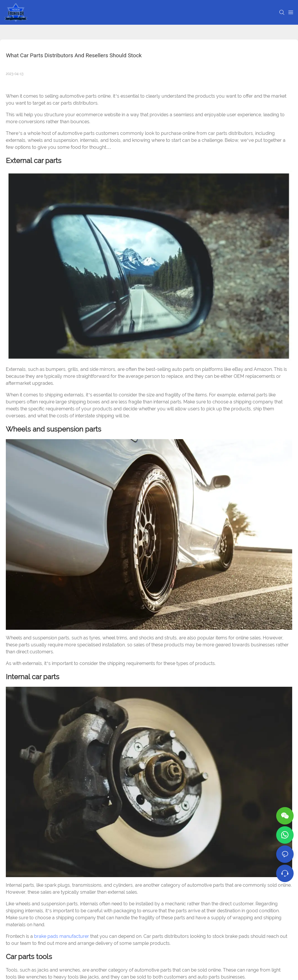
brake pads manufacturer (62, 936)
